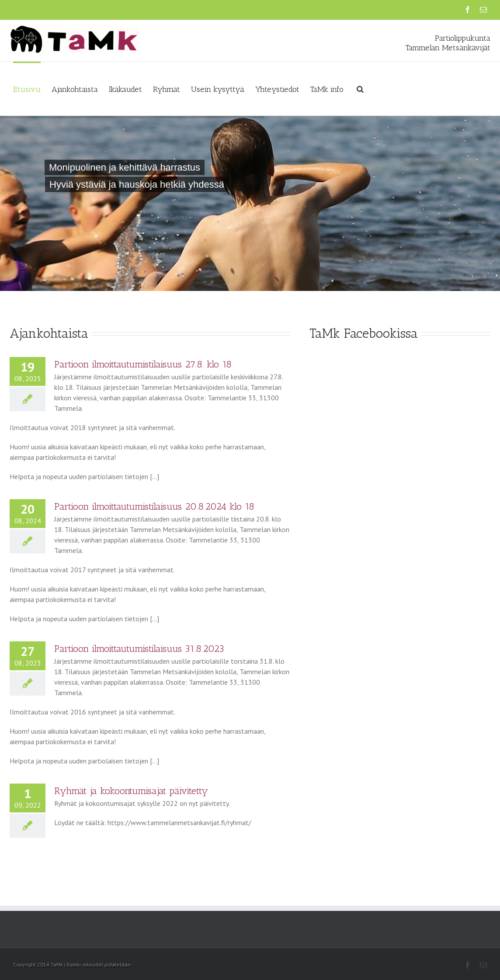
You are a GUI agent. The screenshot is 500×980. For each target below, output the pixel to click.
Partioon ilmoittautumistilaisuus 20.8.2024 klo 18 (154, 506)
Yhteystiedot (277, 89)
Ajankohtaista (75, 89)
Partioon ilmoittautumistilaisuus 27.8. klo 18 (143, 364)
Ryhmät (167, 89)
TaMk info (327, 89)
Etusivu (27, 89)
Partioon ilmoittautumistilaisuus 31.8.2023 (139, 649)
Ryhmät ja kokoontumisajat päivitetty (131, 791)
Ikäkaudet (125, 89)
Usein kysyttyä (218, 89)
